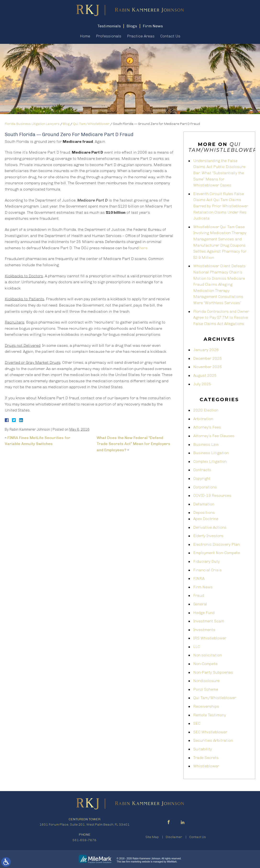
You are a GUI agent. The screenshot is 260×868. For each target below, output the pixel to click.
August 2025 (205, 375)
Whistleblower (206, 766)
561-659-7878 (84, 840)
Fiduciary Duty (207, 561)
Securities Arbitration (213, 740)
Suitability (203, 749)
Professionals (109, 36)
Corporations (205, 487)
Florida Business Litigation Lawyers (32, 124)
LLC (197, 647)
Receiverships (206, 706)
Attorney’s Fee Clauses (214, 436)
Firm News (203, 587)
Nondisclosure (206, 681)
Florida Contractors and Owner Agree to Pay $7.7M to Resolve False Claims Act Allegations (221, 318)
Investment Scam (209, 621)
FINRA (199, 578)
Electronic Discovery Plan (216, 544)
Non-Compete (205, 664)
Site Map (152, 837)
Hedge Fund (204, 613)
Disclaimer (174, 837)
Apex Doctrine (206, 519)
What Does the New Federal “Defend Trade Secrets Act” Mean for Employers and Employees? (133, 444)
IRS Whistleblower (210, 638)
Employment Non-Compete (217, 553)
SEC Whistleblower (210, 732)
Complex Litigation (210, 461)
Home (85, 36)
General (200, 604)
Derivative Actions (210, 527)
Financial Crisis (207, 570)
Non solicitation (208, 655)
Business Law (206, 444)
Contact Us (170, 36)
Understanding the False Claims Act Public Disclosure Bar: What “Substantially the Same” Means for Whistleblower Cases (219, 173)
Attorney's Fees (207, 427)
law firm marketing (132, 862)
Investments (204, 630)
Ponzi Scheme (206, 689)
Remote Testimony (210, 715)
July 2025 (202, 384)
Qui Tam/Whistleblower (91, 124)
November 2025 (208, 367)
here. (144, 248)
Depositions (204, 512)
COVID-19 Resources (212, 495)
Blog (66, 124)
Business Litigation (211, 453)
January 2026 (206, 350)
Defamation (204, 504)
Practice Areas (141, 36)
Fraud (199, 595)
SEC (197, 723)
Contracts (202, 470)
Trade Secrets (206, 758)
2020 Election (206, 410)
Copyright (202, 478)
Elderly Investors (208, 536)
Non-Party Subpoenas (213, 672)
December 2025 (208, 358)
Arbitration (203, 419)
